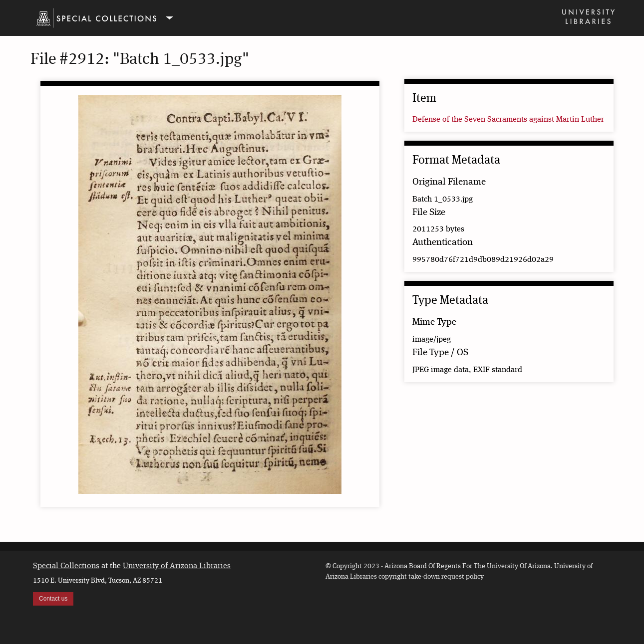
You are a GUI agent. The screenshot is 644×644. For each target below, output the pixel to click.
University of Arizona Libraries (177, 566)
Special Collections (66, 566)
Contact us (53, 599)
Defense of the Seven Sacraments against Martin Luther (508, 120)
